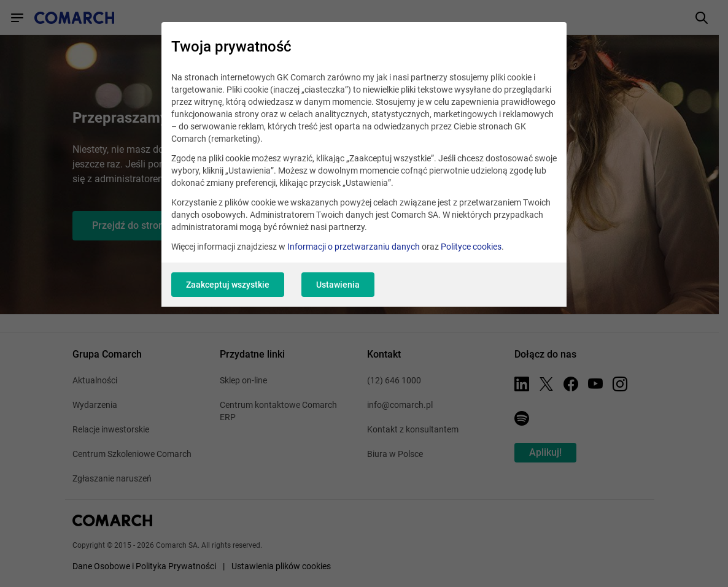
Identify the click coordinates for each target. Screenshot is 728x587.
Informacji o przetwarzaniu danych (354, 247)
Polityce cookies (471, 247)
